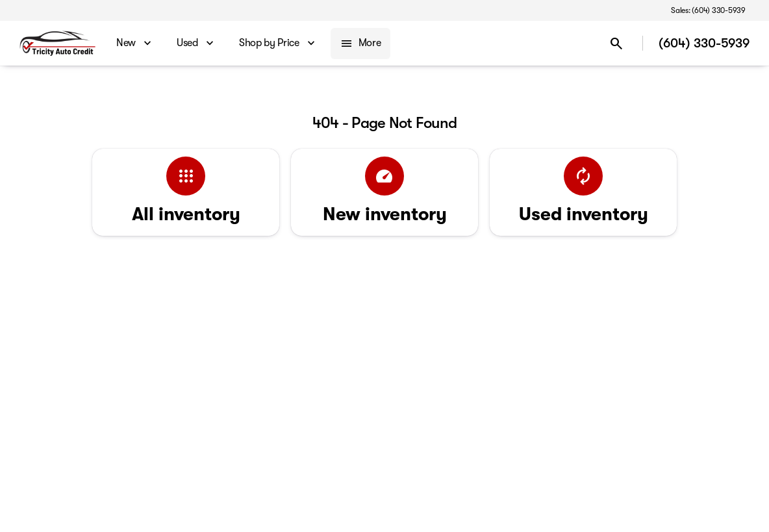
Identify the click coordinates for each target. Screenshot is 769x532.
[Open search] (616, 44)
